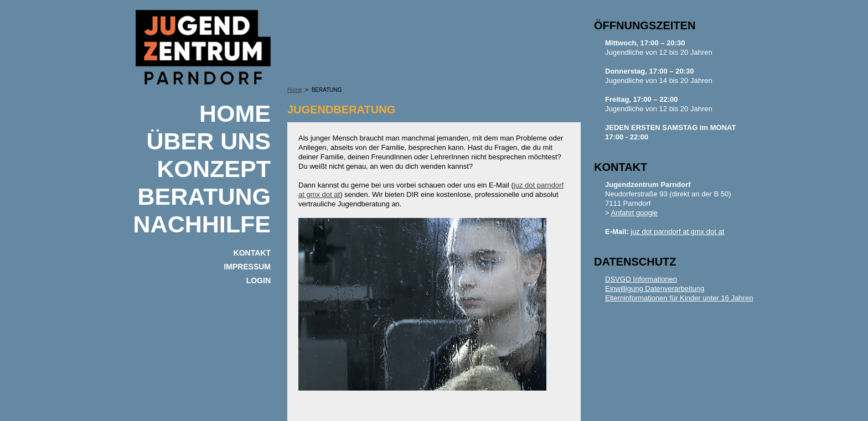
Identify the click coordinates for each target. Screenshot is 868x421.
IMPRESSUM (247, 267)
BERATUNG (204, 196)
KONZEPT (214, 169)
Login (259, 280)
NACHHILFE (202, 224)
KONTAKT (252, 253)
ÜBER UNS (208, 141)
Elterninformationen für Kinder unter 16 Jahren (679, 298)
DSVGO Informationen (641, 279)
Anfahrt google (635, 213)
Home (235, 113)
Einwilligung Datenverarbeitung (655, 289)
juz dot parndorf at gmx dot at (677, 232)
